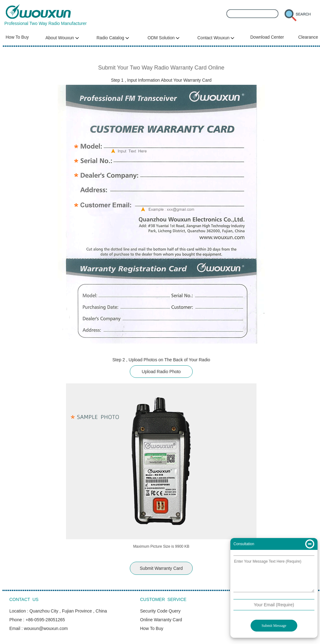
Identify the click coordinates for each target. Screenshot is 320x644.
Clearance (308, 37)
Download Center (267, 37)
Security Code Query (160, 611)
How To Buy (17, 37)
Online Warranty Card (161, 620)
